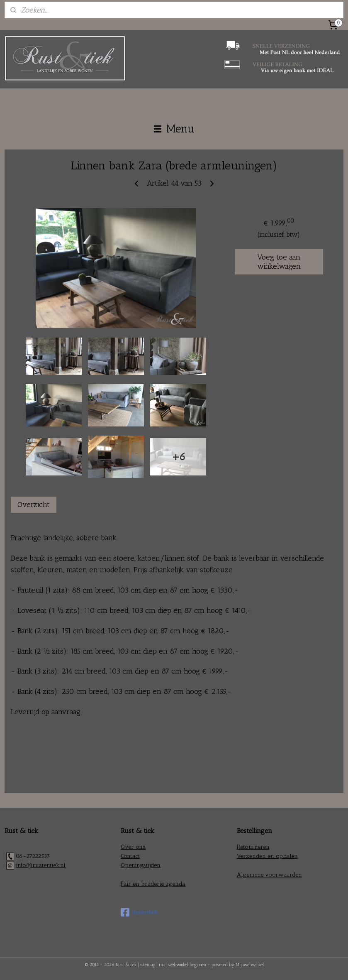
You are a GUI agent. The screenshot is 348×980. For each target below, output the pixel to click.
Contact (130, 856)
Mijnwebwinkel (250, 965)
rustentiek (139, 912)
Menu (174, 129)
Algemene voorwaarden (269, 875)
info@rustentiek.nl (41, 865)
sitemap (148, 965)
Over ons (133, 847)
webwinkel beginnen (187, 965)
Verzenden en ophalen (267, 856)
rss (162, 965)
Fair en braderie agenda (153, 884)
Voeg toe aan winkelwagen (279, 262)
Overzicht (34, 505)
